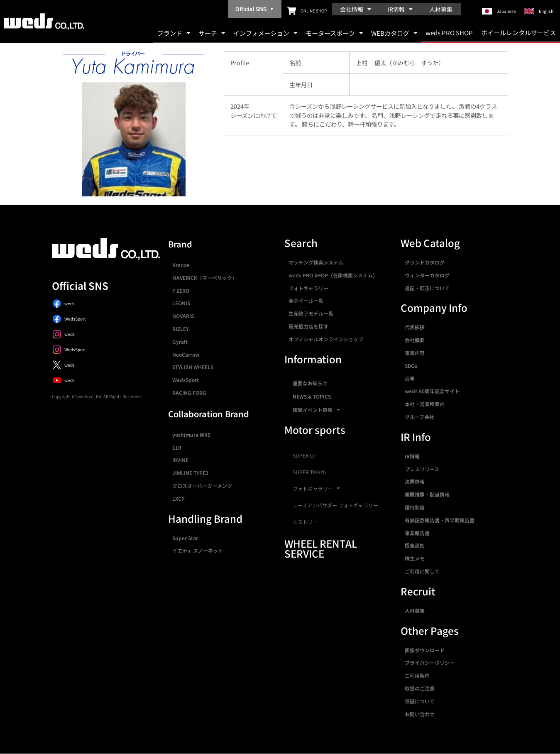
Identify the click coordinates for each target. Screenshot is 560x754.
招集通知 (415, 545)
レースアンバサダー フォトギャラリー (335, 505)
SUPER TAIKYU (310, 472)
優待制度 (415, 507)
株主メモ (415, 558)
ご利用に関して (422, 571)
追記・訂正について (427, 288)
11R (177, 447)
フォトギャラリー (308, 288)
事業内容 (415, 353)
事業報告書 (417, 533)
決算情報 (415, 481)
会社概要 (415, 340)
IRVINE (180, 460)
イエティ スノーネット (198, 550)
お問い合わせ (420, 714)
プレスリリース (422, 469)
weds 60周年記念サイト (432, 391)
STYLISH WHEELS (193, 367)
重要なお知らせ (310, 383)
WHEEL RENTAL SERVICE (321, 548)
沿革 (410, 378)
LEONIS (181, 303)
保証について (420, 701)
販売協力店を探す (308, 326)
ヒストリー (305, 522)
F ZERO (181, 290)
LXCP (179, 498)
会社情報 (356, 9)
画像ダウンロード (425, 650)
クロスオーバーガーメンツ (202, 486)
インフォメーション (265, 33)
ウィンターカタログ (427, 275)
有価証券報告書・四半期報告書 (440, 520)
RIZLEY (181, 329)
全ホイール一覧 (306, 300)
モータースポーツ (334, 33)
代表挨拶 (415, 327)
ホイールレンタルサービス (518, 33)
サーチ (212, 33)
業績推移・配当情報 (427, 494)
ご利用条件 (417, 675)
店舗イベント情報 (316, 410)
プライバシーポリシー (430, 662)
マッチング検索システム (316, 262)
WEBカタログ (394, 33)
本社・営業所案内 (425, 404)
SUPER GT (304, 455)
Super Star (185, 538)
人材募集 (441, 9)
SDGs (411, 366)
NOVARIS (183, 316)
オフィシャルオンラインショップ (326, 339)
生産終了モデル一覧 (311, 313)
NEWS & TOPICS (312, 396)
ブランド (174, 33)
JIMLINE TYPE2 (190, 473)
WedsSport (186, 380)
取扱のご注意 (420, 688)
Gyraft (180, 342)
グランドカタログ (425, 262)
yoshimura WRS (191, 435)
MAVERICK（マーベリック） (205, 278)
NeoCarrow (186, 354)
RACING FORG (189, 393)
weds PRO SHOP (449, 33)
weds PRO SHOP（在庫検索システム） (333, 275)
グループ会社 (419, 417)
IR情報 (400, 9)
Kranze (181, 265)
